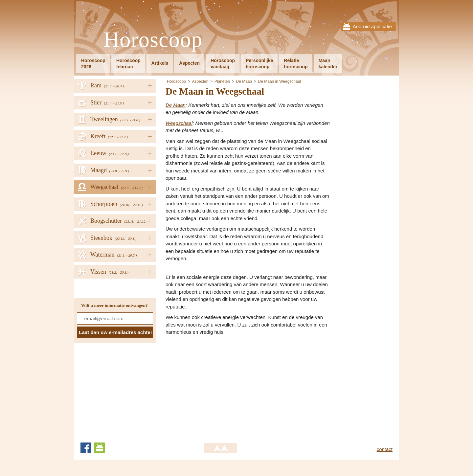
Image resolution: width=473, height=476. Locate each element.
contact (385, 449)
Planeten (222, 81)
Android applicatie (372, 26)
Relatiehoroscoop (296, 64)
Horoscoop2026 (93, 64)
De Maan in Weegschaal (280, 81)
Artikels (160, 63)
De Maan (244, 81)
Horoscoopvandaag (223, 64)
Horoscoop (153, 40)
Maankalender (328, 64)
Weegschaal (179, 123)
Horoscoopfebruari (128, 64)
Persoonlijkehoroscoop (259, 64)
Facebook (86, 448)
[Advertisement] (221, 387)
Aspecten (189, 63)
